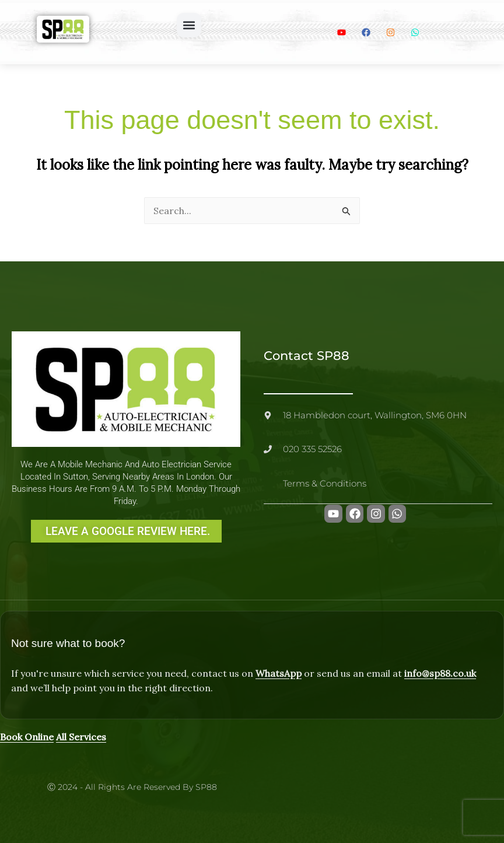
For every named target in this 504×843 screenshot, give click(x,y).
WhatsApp (279, 673)
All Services (81, 737)
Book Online (27, 737)
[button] (189, 25)
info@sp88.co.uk (440, 673)
